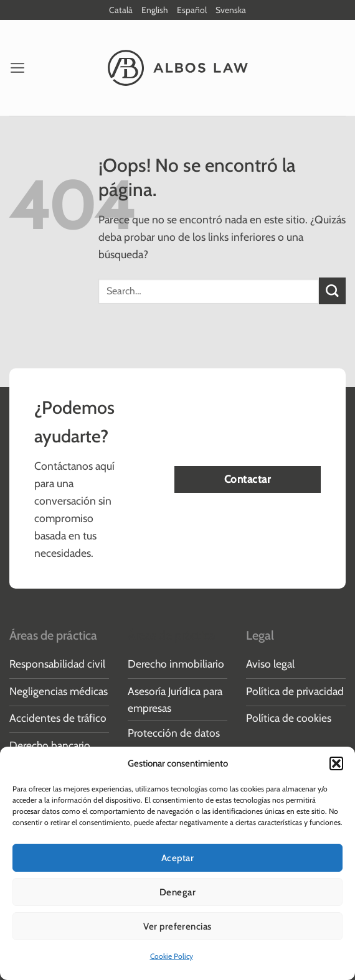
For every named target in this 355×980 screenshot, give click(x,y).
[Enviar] (332, 292)
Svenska (231, 10)
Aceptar (177, 858)
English (155, 10)
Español (192, 10)
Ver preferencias (177, 926)
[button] (336, 763)
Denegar (177, 892)
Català (121, 10)
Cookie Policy (172, 956)
